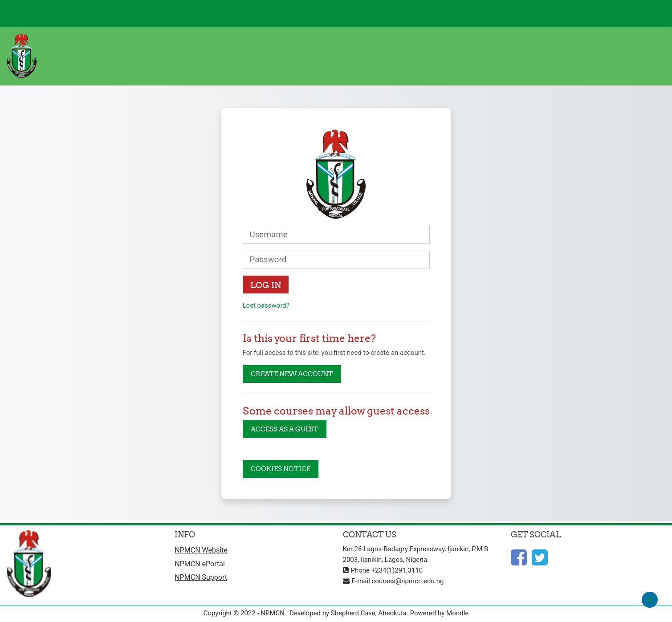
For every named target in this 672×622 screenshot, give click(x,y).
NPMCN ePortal (200, 564)
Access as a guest (285, 429)
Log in (266, 285)
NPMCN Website (201, 550)
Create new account (292, 374)
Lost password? (266, 305)
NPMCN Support (201, 577)
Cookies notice (281, 469)
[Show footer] (650, 600)
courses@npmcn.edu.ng (408, 581)
